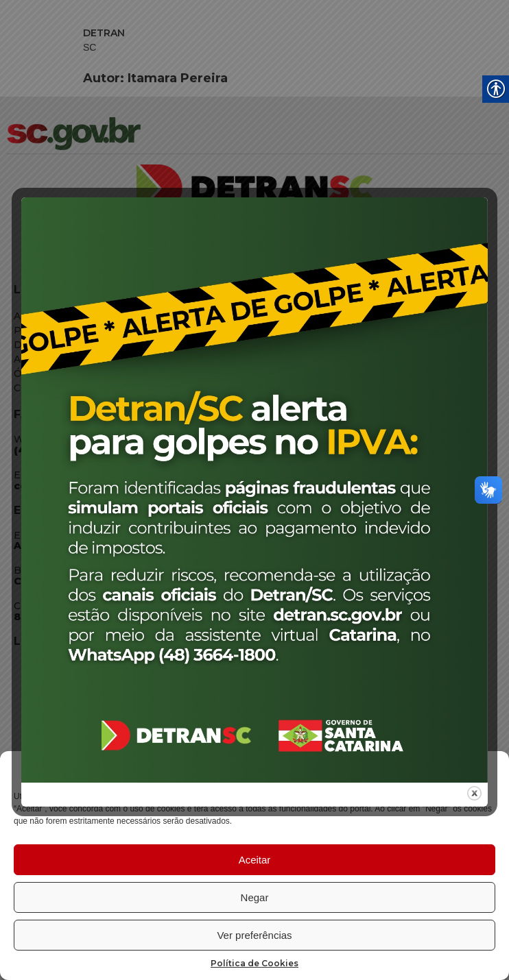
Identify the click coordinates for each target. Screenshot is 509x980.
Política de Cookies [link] (254, 963)
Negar (255, 897)
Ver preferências (254, 935)
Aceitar (255, 860)
